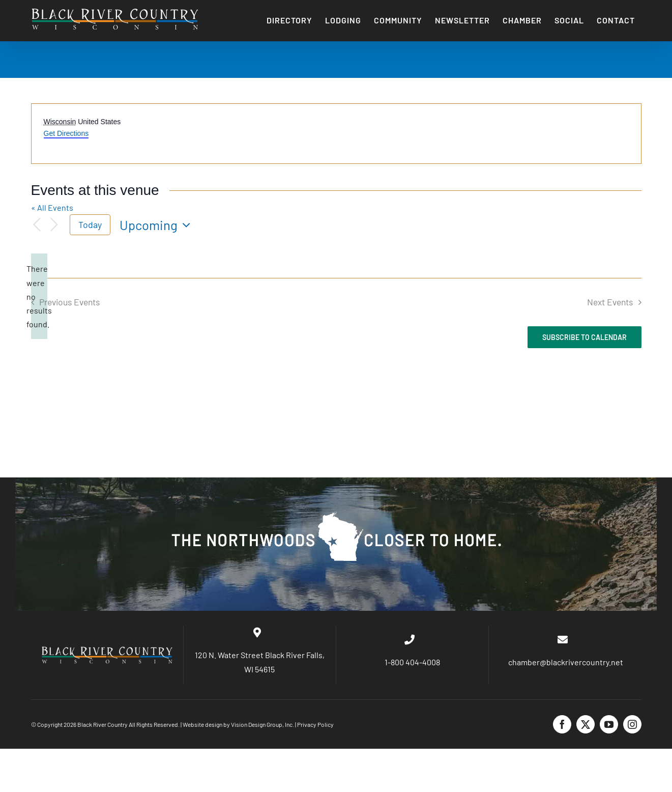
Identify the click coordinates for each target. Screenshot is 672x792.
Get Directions (66, 133)
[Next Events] (54, 225)
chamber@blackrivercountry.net (565, 662)
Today (90, 224)
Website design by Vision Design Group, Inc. (238, 724)
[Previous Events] (37, 225)
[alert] (39, 296)
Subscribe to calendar (585, 337)
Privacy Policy (315, 724)
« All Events (52, 207)
